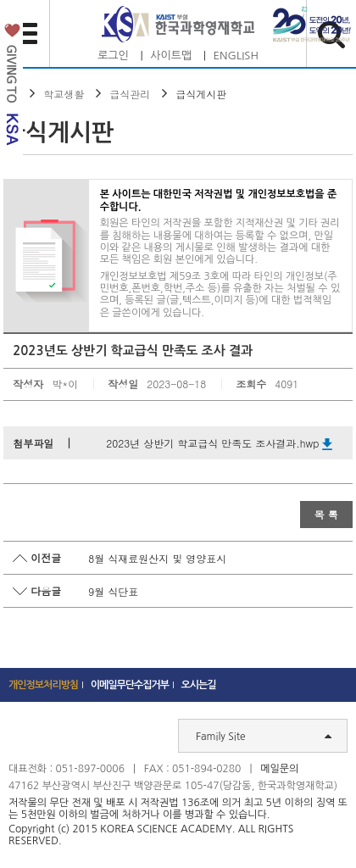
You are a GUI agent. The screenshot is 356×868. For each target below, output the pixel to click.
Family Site (264, 736)
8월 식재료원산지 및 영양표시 (157, 558)
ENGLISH (236, 56)
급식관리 (130, 94)
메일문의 (279, 769)
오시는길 (199, 685)
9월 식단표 (113, 591)
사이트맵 (171, 56)
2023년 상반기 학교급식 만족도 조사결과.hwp (219, 443)
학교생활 (64, 94)
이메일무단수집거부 (130, 685)
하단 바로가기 (0, 0)
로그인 (113, 56)
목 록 (326, 514)
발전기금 (11, 88)
